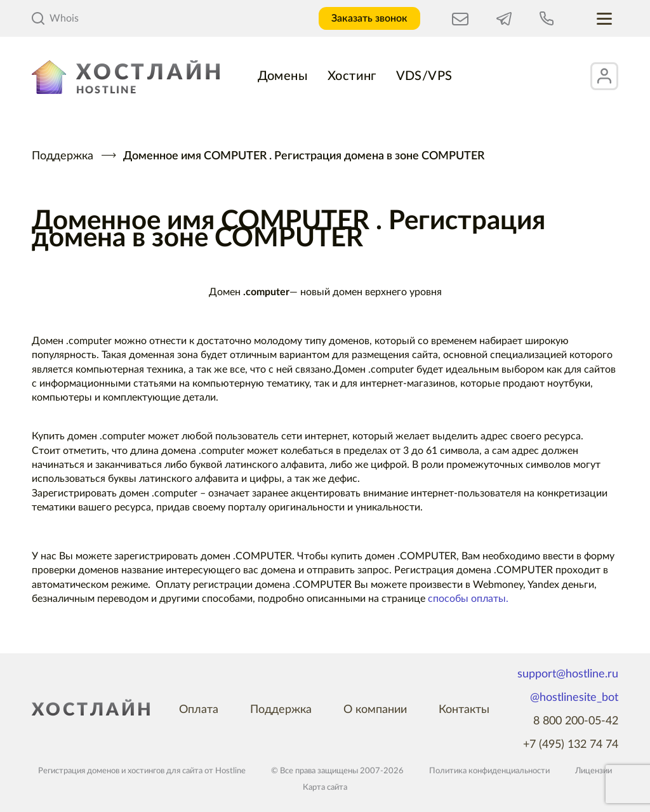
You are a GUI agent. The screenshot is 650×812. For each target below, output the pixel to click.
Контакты (464, 710)
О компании (375, 710)
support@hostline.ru (568, 674)
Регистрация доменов (79, 771)
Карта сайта (325, 788)
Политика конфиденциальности (489, 771)
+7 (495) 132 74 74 (571, 745)
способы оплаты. (468, 599)
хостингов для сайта (165, 771)
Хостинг (352, 76)
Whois (55, 18)
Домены (283, 76)
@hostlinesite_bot (574, 698)
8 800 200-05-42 (576, 721)
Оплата (199, 710)
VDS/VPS (424, 76)
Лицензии (594, 771)
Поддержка (63, 156)
